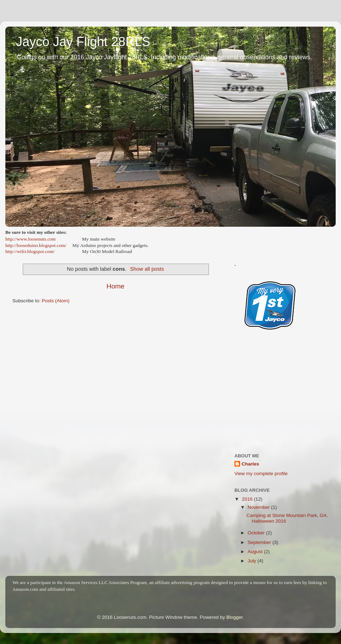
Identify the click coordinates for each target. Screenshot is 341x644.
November (259, 507)
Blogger (234, 617)
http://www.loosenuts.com (31, 239)
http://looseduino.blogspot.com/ (36, 245)
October (257, 533)
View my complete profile (261, 474)
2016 (248, 499)
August (256, 552)
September (260, 542)
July (253, 561)
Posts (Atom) (56, 301)
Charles (250, 464)
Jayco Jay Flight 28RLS (83, 42)
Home (115, 286)
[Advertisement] (282, 398)
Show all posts (147, 269)
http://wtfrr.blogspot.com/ (30, 251)
